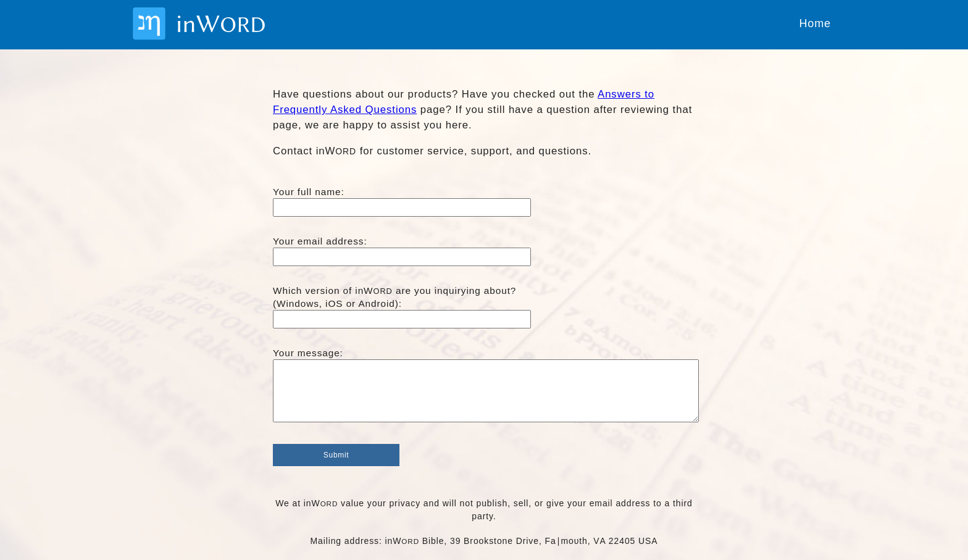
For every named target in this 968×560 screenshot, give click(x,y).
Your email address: (320, 241)
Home (815, 23)
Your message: (308, 353)
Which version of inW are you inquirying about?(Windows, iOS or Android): (394, 297)
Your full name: (309, 192)
